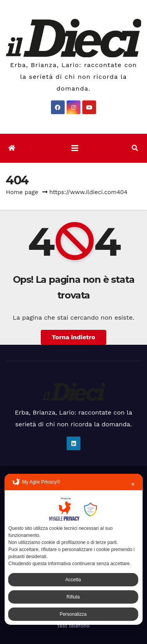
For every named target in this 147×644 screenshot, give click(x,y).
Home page (22, 192)
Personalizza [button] (73, 614)
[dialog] (73, 549)
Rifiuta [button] (73, 597)
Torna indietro (73, 337)
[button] (135, 148)
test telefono (73, 626)
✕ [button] (133, 484)
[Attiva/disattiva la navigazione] (75, 148)
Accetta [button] (73, 580)
